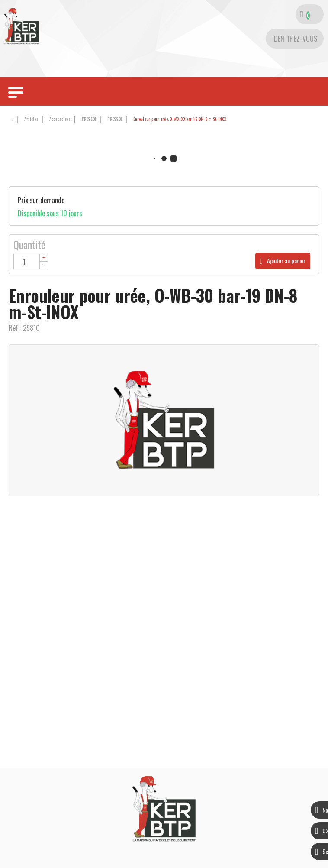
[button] (178, 119)
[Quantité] (31, 262)
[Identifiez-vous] (295, 39)
